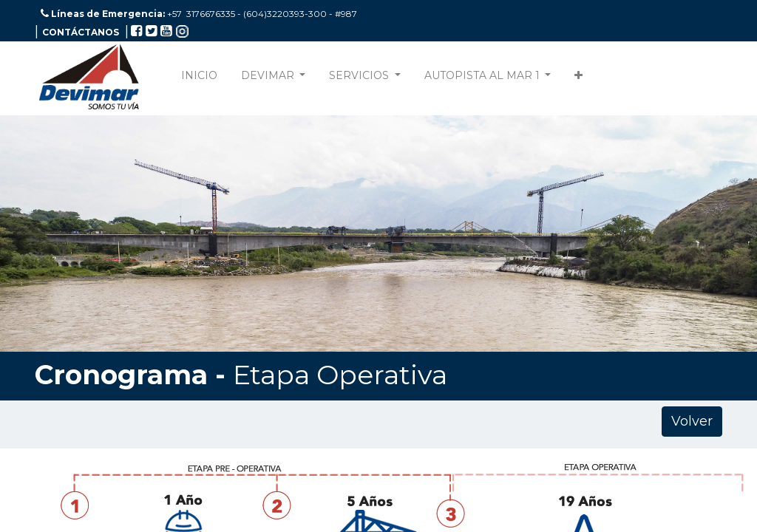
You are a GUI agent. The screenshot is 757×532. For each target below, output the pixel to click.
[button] (578, 79)
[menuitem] (199, 79)
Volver (692, 421)
